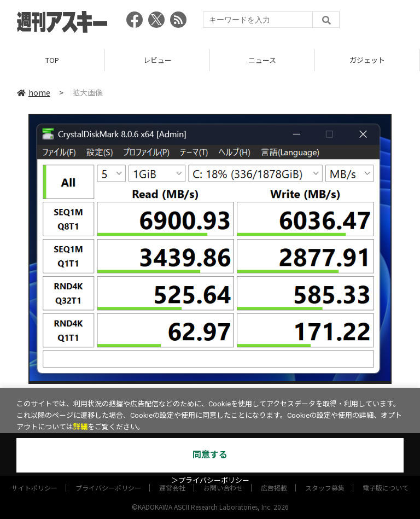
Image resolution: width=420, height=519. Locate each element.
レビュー (157, 60)
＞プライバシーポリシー (210, 480)
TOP (52, 60)
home (34, 92)
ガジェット (367, 60)
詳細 (80, 427)
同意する (210, 455)
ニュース (262, 60)
